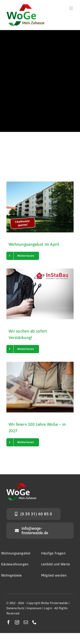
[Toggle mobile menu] (71, 8)
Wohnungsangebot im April (34, 244)
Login (48, 608)
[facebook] (9, 622)
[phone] (34, 622)
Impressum (34, 608)
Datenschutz (15, 608)
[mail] (26, 622)
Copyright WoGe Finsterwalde (47, 603)
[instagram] (17, 622)
